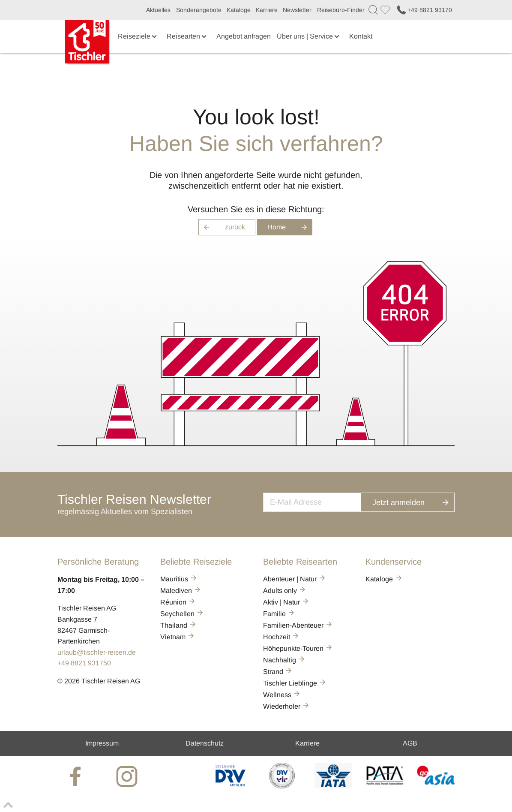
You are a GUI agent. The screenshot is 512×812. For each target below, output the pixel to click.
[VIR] (282, 786)
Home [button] (290, 227)
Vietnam (178, 637)
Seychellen (182, 614)
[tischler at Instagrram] (128, 776)
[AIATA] (333, 786)
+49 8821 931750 (84, 663)
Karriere (267, 10)
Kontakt (361, 36)
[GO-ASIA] (436, 786)
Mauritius (179, 579)
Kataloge (239, 10)
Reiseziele (138, 36)
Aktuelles (158, 10)
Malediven (181, 591)
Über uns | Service (309, 36)
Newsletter (297, 10)
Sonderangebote (199, 10)
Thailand (179, 625)
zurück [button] (222, 227)
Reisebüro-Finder (341, 10)
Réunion (178, 602)
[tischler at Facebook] (76, 776)
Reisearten (187, 36)
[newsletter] (321, 501)
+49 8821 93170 (424, 10)
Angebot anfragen (244, 36)
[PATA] (385, 786)
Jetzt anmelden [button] (416, 501)
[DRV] (231, 786)
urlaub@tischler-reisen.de (97, 652)
